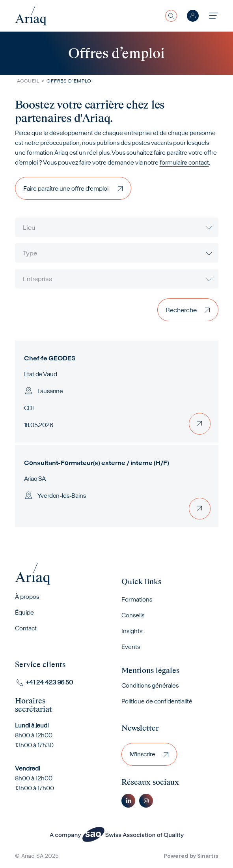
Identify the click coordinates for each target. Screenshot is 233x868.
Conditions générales (150, 685)
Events (131, 647)
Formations (137, 599)
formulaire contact (184, 162)
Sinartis (208, 856)
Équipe (24, 612)
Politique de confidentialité (157, 701)
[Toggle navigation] (214, 16)
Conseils (133, 615)
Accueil (28, 81)
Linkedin (128, 801)
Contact (26, 628)
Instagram (146, 801)
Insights (132, 631)
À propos (27, 597)
